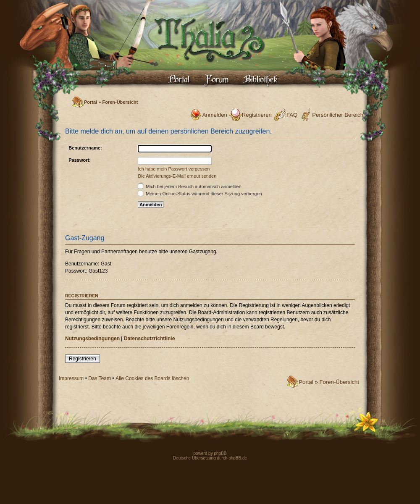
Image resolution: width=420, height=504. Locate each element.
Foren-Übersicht (120, 102)
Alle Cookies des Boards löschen (152, 378)
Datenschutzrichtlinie (149, 339)
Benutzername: (85, 148)
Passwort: (80, 160)
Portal (91, 102)
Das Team (100, 378)
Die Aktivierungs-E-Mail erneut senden (177, 176)
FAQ (292, 115)
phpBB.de (238, 458)
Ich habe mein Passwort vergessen (174, 169)
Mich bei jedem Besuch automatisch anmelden (190, 186)
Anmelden (214, 115)
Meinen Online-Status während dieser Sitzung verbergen (200, 194)
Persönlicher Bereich (338, 115)
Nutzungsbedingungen (92, 339)
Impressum (71, 378)
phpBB (220, 453)
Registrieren (257, 115)
